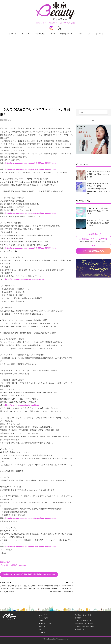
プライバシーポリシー (83, 621)
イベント (80, 34)
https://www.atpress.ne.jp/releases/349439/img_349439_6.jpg (31, 248)
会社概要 (78, 618)
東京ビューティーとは (83, 615)
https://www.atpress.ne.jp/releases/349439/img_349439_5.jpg (31, 213)
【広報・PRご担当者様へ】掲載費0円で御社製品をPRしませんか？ (29, 574)
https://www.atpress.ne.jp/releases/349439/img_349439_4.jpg (31, 546)
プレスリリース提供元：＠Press (13, 565)
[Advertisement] (55, 81)
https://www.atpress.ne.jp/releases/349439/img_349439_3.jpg (31, 518)
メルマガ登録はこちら (93, 251)
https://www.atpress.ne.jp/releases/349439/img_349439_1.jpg (31, 163)
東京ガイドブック (66, 34)
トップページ (12, 34)
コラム (53, 34)
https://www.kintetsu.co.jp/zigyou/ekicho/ (22, 405)
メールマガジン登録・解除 (85, 626)
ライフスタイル (41, 34)
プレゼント (100, 34)
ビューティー (26, 34)
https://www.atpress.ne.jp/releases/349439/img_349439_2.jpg (31, 169)
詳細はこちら (5, 562)
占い (90, 34)
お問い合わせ (80, 629)
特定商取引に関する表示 (84, 624)
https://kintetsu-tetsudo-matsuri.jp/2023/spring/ (25, 279)
